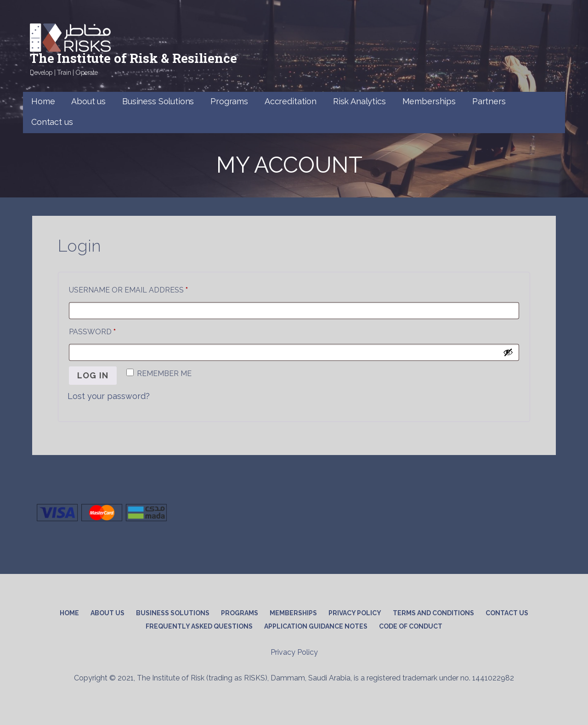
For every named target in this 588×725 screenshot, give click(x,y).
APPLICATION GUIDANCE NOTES (316, 626)
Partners (489, 101)
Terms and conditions (433, 613)
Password (111, 330)
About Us (107, 613)
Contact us (52, 122)
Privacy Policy (355, 613)
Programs (229, 101)
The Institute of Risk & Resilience (133, 58)
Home (43, 101)
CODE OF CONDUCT (411, 626)
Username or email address (147, 289)
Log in (93, 375)
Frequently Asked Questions (199, 626)
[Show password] (508, 352)
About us (88, 101)
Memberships (429, 101)
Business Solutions (158, 101)
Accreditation (291, 101)
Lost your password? (109, 396)
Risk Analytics (359, 101)
